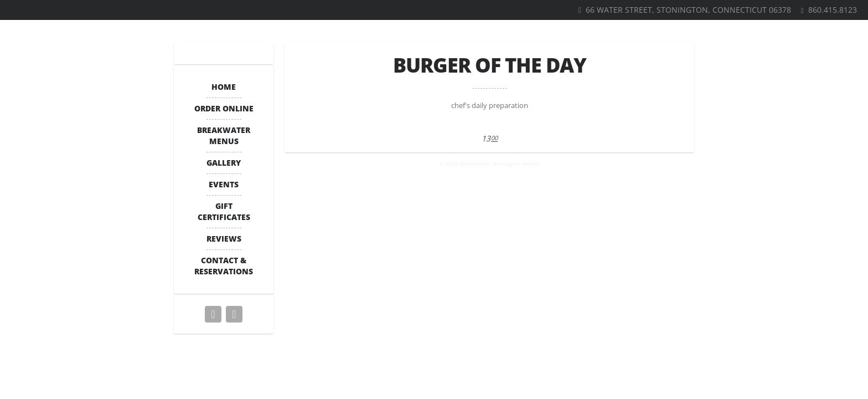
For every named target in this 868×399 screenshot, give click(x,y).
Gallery (224, 163)
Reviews (224, 239)
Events (224, 184)
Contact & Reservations (224, 266)
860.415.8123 (833, 10)
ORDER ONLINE (224, 108)
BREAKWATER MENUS (224, 135)
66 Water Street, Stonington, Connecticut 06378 (688, 10)
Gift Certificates (224, 211)
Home (224, 87)
